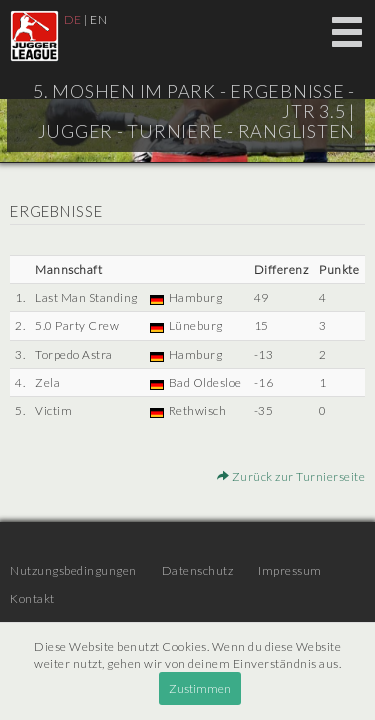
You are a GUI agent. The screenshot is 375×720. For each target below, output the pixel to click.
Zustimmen (200, 688)
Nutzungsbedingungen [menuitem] (73, 570)
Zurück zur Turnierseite (291, 476)
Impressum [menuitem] (290, 570)
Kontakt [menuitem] (32, 598)
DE (73, 19)
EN (98, 19)
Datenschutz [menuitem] (198, 570)
